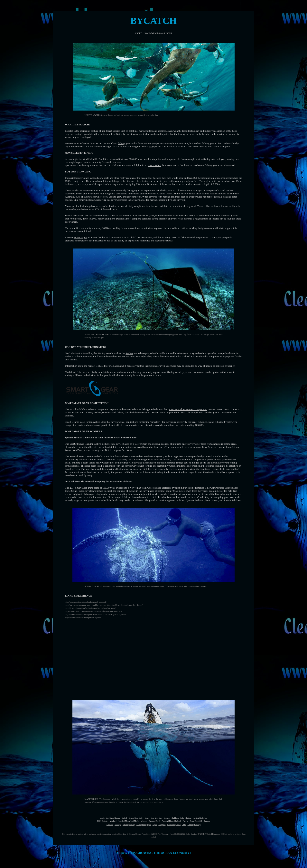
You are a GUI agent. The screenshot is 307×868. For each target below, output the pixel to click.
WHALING (156, 33)
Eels (160, 818)
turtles (150, 131)
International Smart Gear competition (188, 409)
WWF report (81, 237)
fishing (121, 143)
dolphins (157, 159)
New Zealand (154, 165)
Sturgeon (162, 825)
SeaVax (129, 353)
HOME (147, 33)
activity (175, 799)
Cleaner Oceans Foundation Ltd (141, 834)
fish (151, 146)
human (169, 799)
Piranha (165, 821)
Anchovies (104, 818)
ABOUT (138, 33)
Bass (112, 818)
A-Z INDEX (167, 33)
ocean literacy (157, 802)
